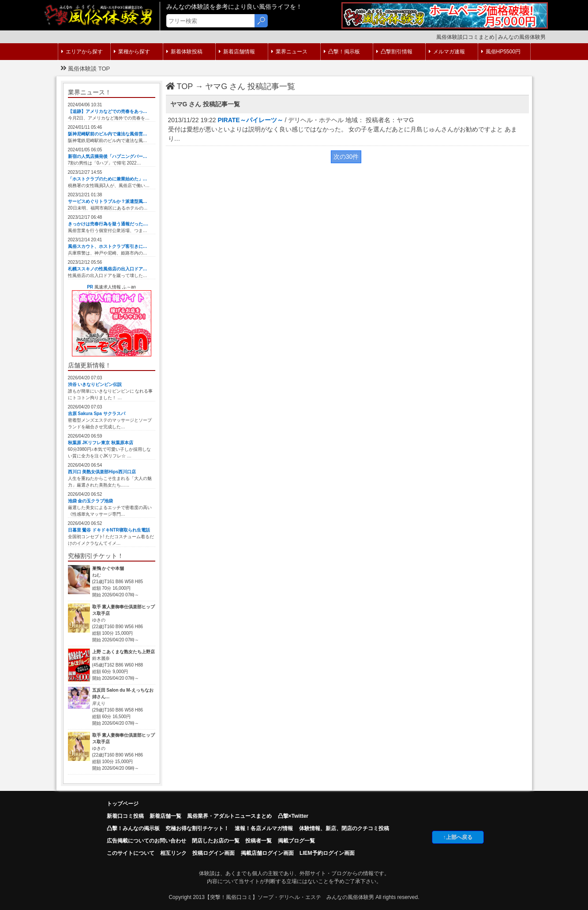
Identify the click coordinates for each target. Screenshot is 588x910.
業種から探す (132, 52)
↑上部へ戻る (458, 837)
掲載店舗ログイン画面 (267, 853)
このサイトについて (131, 853)
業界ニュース (289, 52)
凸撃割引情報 (394, 52)
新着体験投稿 (184, 52)
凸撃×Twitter (293, 816)
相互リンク (173, 853)
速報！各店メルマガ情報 (264, 828)
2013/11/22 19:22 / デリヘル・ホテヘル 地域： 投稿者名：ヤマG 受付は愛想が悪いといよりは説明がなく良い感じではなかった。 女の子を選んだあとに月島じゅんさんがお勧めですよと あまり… (343, 129)
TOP (180, 86)
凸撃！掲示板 (342, 52)
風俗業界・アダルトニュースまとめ (229, 816)
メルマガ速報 (447, 52)
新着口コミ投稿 (125, 816)
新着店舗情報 (237, 52)
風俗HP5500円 (501, 52)
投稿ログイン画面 (213, 853)
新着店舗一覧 (165, 816)
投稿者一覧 (258, 841)
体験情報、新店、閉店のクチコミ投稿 (344, 828)
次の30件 (346, 157)
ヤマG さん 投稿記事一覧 (250, 86)
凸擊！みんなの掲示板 (133, 828)
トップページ (123, 804)
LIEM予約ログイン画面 (327, 853)
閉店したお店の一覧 (216, 841)
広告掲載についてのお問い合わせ (146, 841)
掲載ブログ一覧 (296, 841)
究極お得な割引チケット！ (197, 828)
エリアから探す (82, 52)
